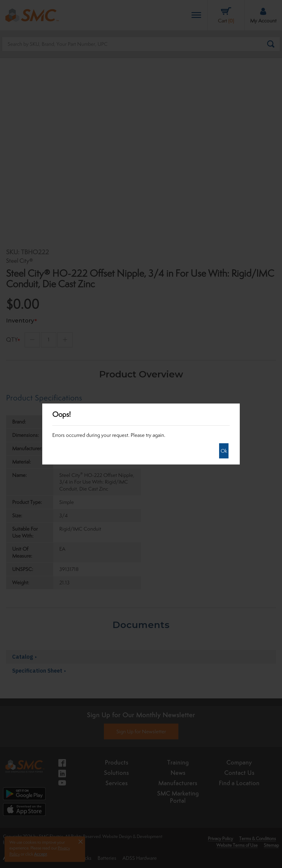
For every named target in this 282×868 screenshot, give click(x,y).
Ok (224, 451)
